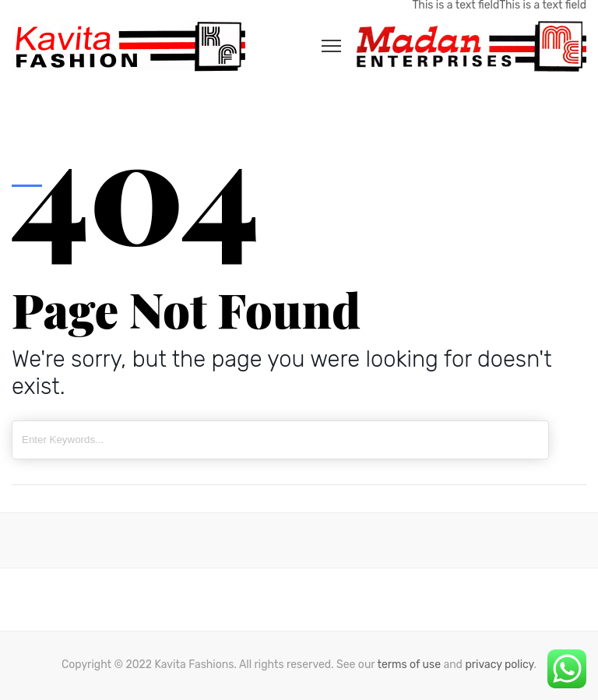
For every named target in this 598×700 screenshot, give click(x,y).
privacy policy (499, 665)
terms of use (409, 665)
